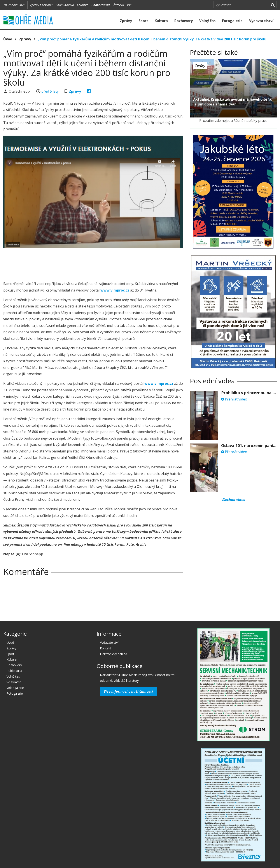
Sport (143, 21)
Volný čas (207, 21)
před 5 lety (50, 91)
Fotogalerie (232, 21)
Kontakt (106, 648)
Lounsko (83, 5)
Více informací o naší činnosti (128, 691)
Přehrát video (234, 399)
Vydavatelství (261, 21)
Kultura (161, 21)
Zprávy (126, 21)
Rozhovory (184, 21)
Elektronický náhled (114, 654)
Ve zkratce (14, 682)
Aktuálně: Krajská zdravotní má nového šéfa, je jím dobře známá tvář (233, 102)
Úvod (8, 39)
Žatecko (119, 5)
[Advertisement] (93, 263)
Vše (129, 5)
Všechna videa (233, 500)
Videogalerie (15, 688)
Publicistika (14, 671)
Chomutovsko (65, 5)
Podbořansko (101, 5)
